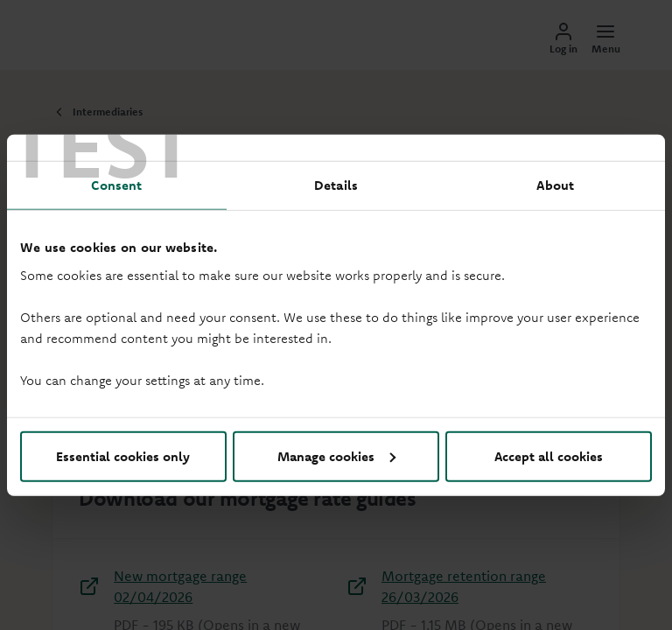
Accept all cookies (549, 455)
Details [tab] (336, 185)
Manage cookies (336, 455)
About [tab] (555, 185)
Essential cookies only (123, 455)
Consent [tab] (116, 185)
